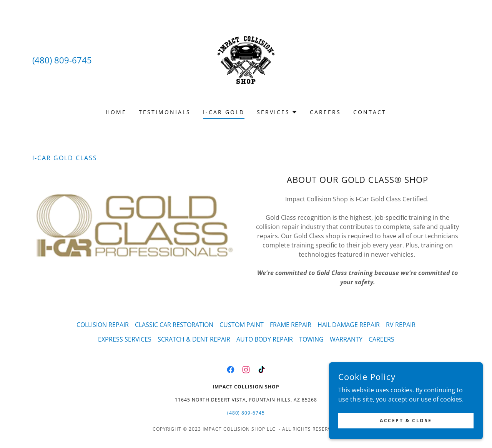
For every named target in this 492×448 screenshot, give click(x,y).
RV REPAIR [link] (401, 325)
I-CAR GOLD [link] (224, 112)
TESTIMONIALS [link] (165, 112)
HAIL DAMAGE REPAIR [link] (349, 325)
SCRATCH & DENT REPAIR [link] (194, 339)
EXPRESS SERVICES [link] (125, 339)
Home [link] (116, 112)
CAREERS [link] (325, 112)
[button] (277, 112)
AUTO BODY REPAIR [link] (265, 339)
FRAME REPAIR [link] (291, 325)
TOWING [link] (311, 339)
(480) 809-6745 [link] (62, 60)
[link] (246, 59)
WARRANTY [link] (346, 339)
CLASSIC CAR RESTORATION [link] (174, 325)
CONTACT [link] (370, 112)
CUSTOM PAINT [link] (242, 325)
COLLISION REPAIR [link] (103, 325)
